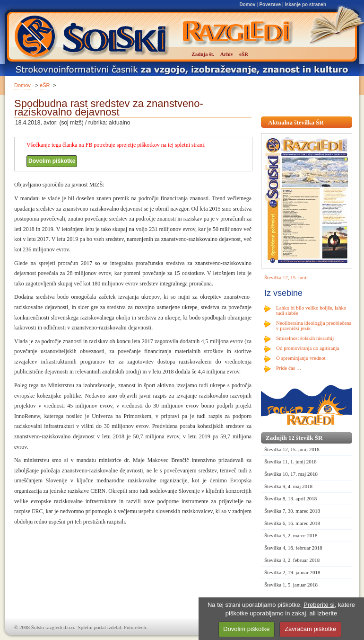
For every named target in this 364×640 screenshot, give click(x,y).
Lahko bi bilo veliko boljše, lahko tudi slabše (311, 310)
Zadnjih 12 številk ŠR (294, 438)
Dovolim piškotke (52, 161)
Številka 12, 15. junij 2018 (292, 449)
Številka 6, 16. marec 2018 (292, 523)
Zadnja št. (203, 54)
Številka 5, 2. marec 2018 (291, 535)
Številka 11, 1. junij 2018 (290, 462)
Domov (247, 4)
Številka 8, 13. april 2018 (290, 498)
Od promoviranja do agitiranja (308, 348)
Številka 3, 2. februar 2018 (292, 560)
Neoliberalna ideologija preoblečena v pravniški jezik (314, 325)
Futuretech (135, 627)
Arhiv (227, 54)
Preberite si (319, 605)
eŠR (45, 85)
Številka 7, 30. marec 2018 (292, 511)
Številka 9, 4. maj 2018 (288, 486)
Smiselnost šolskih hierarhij (305, 338)
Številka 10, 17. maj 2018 (291, 474)
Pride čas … (289, 368)
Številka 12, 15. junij (286, 277)
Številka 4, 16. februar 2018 (293, 548)
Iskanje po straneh (305, 4)
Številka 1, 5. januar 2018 (291, 585)
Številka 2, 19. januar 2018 (292, 572)
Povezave (270, 4)
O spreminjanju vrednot (301, 358)
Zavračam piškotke (310, 629)
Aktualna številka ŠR (296, 122)
